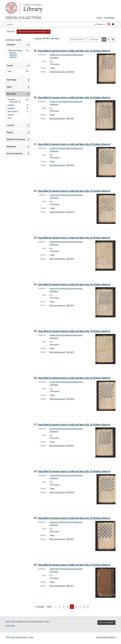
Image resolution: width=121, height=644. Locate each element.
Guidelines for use (22, 621)
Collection (11, 45)
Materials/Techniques (16, 139)
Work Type (11, 94)
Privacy (31, 637)
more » (10, 118)
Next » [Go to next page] (50, 607)
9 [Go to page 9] (88, 607)
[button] (34, 32)
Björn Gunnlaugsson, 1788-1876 (62, 72)
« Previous (38, 39)
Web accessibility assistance (106, 637)
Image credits (10, 626)
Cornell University (11, 8)
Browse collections (36, 621)
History (99, 18)
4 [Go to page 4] (68, 607)
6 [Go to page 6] (76, 607)
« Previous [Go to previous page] (40, 607)
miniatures (11, 108)
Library (33, 8)
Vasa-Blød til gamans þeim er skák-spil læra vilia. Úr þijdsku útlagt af (74, 51)
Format (10, 66)
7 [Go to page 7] (80, 607)
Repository (11, 146)
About (13, 621)
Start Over (11, 32)
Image (10, 71)
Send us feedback (106, 623)
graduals (10, 115)
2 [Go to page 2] (60, 607)
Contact (47, 621)
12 (93, 39)
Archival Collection (15, 154)
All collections (109, 18)
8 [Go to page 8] (84, 607)
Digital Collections (23, 17)
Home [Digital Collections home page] (8, 621)
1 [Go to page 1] (56, 607)
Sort (77, 39)
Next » (57, 39)
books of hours (13, 111)
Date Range (12, 80)
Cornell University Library (19, 637)
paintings (11, 105)
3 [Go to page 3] (64, 607)
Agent (9, 87)
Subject (10, 132)
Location (10, 125)
